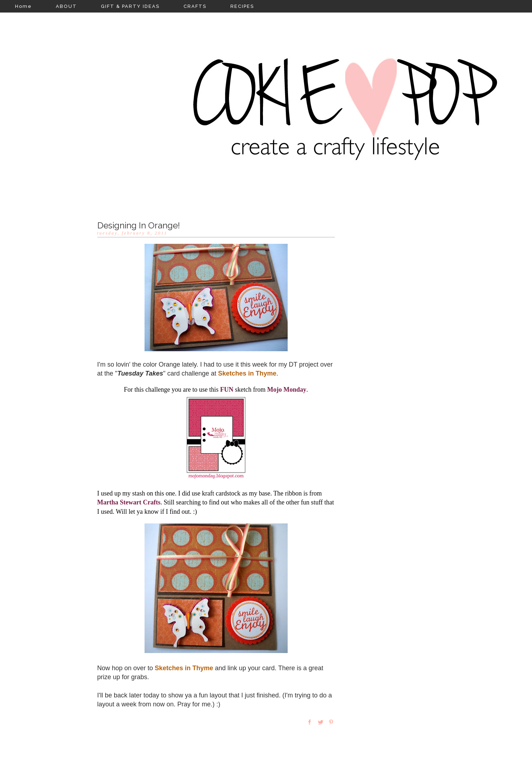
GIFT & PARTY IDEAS (130, 6)
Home (23, 6)
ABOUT (66, 6)
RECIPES (242, 6)
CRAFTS (195, 6)
